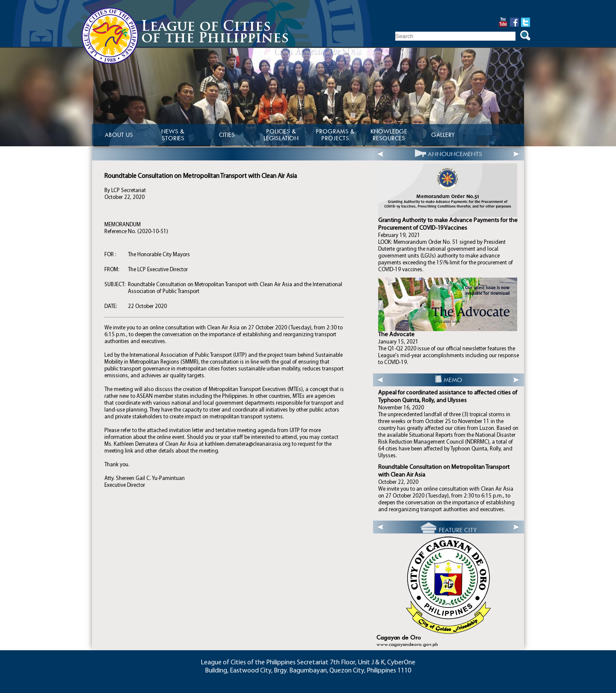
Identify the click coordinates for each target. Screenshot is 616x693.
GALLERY (443, 135)
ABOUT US (119, 135)
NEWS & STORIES (173, 135)
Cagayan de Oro (399, 638)
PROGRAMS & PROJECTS (335, 135)
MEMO (453, 380)
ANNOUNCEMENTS (455, 154)
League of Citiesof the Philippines (215, 33)
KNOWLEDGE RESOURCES (389, 135)
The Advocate (396, 335)
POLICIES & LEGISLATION (281, 135)
